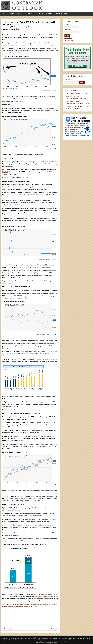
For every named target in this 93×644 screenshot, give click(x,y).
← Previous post (7, 629)
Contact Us (30, 14)
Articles (11, 14)
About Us (20, 14)
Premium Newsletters (45, 14)
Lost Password (69, 40)
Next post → (55, 629)
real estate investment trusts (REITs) (42, 45)
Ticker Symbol (68, 79)
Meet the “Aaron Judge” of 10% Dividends (78, 104)
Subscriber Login (62, 14)
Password (67, 30)
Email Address (69, 25)
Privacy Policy (38, 641)
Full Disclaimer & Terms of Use (26, 641)
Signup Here (68, 38)
